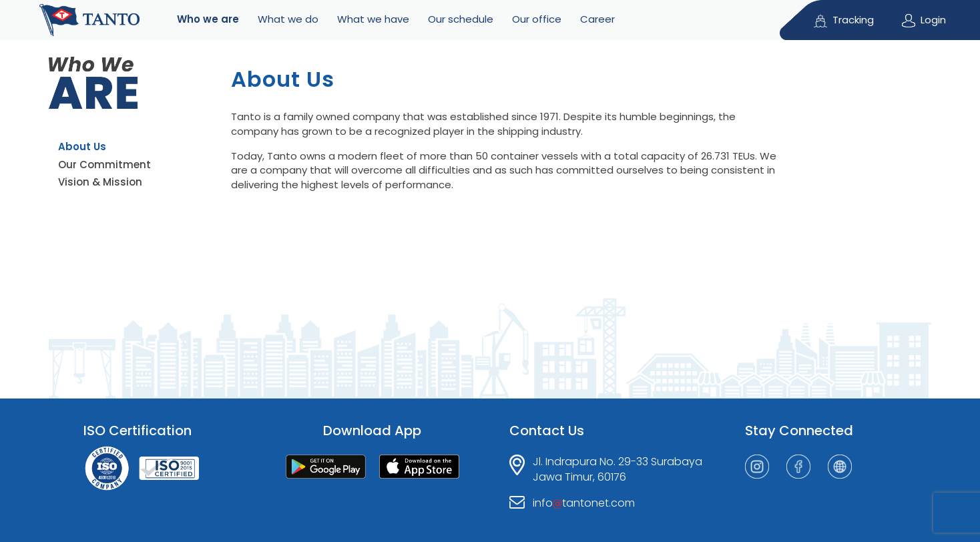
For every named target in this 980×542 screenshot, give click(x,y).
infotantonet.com (584, 503)
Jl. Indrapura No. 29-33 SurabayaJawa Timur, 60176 (618, 469)
